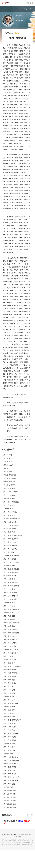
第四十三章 (11, 602)
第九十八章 (11, 787)
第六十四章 (12, 672)
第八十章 (12, 726)
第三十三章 (11, 568)
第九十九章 (9, 790)
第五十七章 (11, 649)
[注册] (32, 3)
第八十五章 (10, 743)
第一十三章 (11, 501)
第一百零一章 (10, 797)
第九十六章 (10, 780)
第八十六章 (10, 746)
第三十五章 (11, 575)
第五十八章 (11, 652)
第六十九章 (10, 689)
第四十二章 (11, 599)
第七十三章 (9, 703)
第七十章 (9, 693)
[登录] (28, 3)
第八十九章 (9, 756)
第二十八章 (11, 552)
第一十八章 (11, 518)
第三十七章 (10, 582)
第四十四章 (11, 605)
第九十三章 (11, 770)
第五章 (8, 474)
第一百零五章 (10, 810)
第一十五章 (11, 508)
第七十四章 (9, 706)
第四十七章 (11, 615)
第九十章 (9, 760)
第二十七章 (10, 548)
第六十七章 (10, 682)
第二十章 (12, 525)
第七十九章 (9, 723)
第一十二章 (11, 498)
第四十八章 (9, 619)
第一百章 (8, 793)
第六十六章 (11, 679)
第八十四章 (11, 740)
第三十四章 (9, 572)
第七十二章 (9, 699)
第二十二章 (11, 531)
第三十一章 (11, 562)
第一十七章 (9, 515)
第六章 (8, 478)
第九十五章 (9, 776)
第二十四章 (9, 538)
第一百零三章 (10, 803)
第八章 (10, 484)
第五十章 (10, 625)
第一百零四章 (10, 807)
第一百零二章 (10, 800)
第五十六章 (11, 646)
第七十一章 (9, 696)
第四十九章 (9, 622)
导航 (25, 9)
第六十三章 (9, 669)
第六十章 (10, 659)
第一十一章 (9, 495)
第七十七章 (9, 716)
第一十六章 (9, 511)
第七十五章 (11, 709)
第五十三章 (11, 635)
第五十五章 (9, 642)
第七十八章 (9, 719)
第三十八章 (9, 585)
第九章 (9, 488)
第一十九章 (9, 521)
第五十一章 (11, 629)
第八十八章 (9, 753)
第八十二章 (10, 733)
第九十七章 (11, 783)
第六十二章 (10, 666)
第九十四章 (10, 773)
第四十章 (11, 592)
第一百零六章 (10, 813)
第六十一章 (9, 662)
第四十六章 (9, 612)
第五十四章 (11, 639)
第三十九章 (11, 589)
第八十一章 (9, 729)
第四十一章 (10, 595)
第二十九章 (11, 555)
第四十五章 (9, 609)
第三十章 (10, 558)
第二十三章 (11, 535)
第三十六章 (11, 578)
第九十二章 (11, 766)
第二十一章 (10, 528)
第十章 (9, 491)
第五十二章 (9, 632)
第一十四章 (9, 505)
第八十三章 (9, 736)
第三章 (8, 468)
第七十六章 (9, 713)
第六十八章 (9, 686)
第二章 (8, 464)
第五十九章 (11, 656)
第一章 (8, 461)
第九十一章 (11, 763)
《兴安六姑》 (9, 39)
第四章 (8, 471)
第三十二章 (10, 565)
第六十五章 (10, 676)
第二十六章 (11, 545)
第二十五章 (13, 542)
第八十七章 (9, 750)
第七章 (10, 481)
